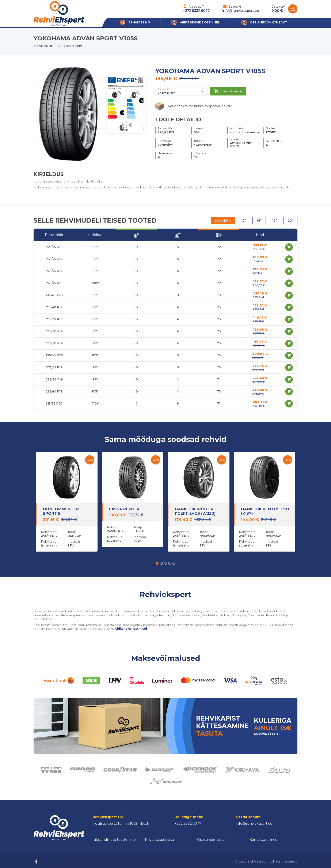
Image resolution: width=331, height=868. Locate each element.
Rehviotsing (73, 46)
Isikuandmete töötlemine (114, 840)
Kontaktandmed (264, 840)
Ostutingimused (211, 840)
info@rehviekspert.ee (241, 11)
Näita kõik (223, 221)
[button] (157, 563)
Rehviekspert (44, 46)
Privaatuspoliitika (159, 840)
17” (244, 221)
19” (275, 221)
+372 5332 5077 (196, 11)
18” (259, 221)
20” (290, 221)
